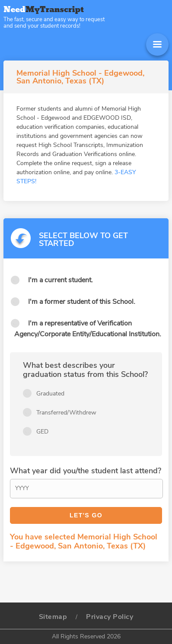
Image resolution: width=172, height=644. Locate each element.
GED (42, 432)
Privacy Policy (110, 617)
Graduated (50, 394)
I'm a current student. (61, 280)
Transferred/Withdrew (66, 413)
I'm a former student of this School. (82, 302)
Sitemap (53, 617)
